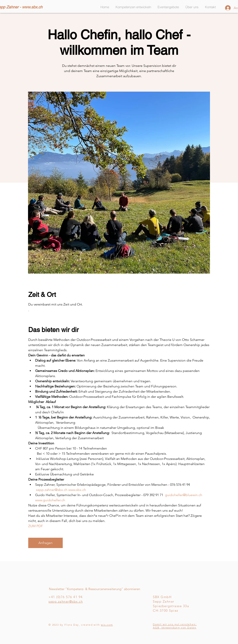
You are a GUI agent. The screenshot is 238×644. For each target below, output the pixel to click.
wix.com (107, 625)
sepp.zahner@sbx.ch (66, 601)
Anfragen (45, 543)
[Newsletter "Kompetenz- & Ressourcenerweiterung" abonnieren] (94, 589)
